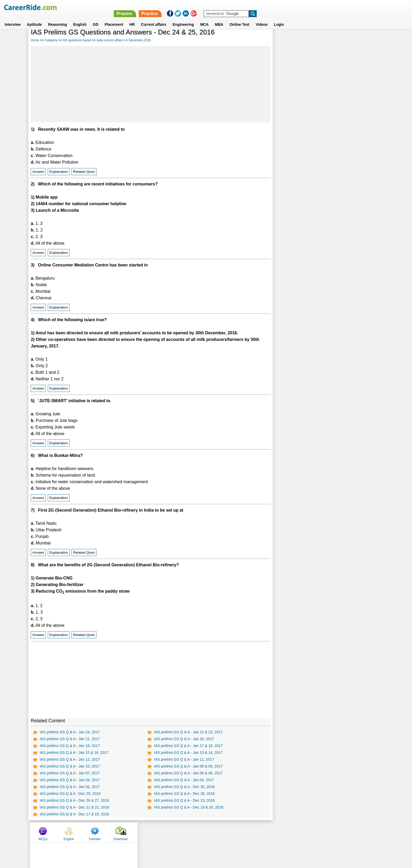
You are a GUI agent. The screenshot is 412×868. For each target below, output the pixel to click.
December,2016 (140, 40)
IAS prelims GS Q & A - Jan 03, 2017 (184, 780)
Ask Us (225, 832)
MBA (219, 18)
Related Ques (84, 172)
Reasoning (58, 18)
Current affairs (154, 18)
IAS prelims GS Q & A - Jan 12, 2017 (70, 759)
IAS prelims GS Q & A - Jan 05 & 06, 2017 (188, 773)
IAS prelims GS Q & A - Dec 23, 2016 (184, 800)
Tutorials (339, 40)
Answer (38, 172)
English (80, 18)
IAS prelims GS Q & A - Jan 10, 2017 (70, 766)
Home (35, 40)
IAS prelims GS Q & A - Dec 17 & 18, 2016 (74, 814)
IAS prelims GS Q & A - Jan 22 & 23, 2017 (188, 732)
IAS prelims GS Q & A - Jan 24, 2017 (70, 732)
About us (158, 832)
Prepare (275, 7)
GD (96, 18)
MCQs (287, 40)
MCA (204, 18)
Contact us (179, 832)
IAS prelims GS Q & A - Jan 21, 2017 (70, 739)
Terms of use (204, 832)
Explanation (59, 172)
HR (132, 18)
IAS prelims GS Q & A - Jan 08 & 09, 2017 (188, 766)
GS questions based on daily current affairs (93, 40)
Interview (13, 18)
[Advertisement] (150, 84)
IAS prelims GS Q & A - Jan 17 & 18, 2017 (188, 746)
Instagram (264, 832)
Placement (114, 18)
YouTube (243, 832)
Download (365, 40)
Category (51, 40)
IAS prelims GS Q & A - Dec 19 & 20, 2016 (189, 807)
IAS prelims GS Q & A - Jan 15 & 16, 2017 (74, 753)
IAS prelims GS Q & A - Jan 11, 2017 (184, 759)
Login (279, 18)
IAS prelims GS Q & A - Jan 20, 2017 (184, 739)
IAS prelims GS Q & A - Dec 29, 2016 (70, 794)
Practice (301, 7)
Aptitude (34, 18)
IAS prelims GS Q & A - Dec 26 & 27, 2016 (74, 800)
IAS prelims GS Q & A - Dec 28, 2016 (184, 794)
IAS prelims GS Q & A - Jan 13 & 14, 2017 (188, 753)
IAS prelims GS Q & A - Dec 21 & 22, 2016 (74, 807)
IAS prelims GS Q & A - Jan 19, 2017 (70, 746)
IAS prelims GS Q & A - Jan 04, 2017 (70, 780)
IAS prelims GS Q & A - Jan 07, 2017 (70, 773)
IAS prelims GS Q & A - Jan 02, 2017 (70, 787)
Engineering (183, 18)
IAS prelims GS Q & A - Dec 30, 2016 (184, 787)
